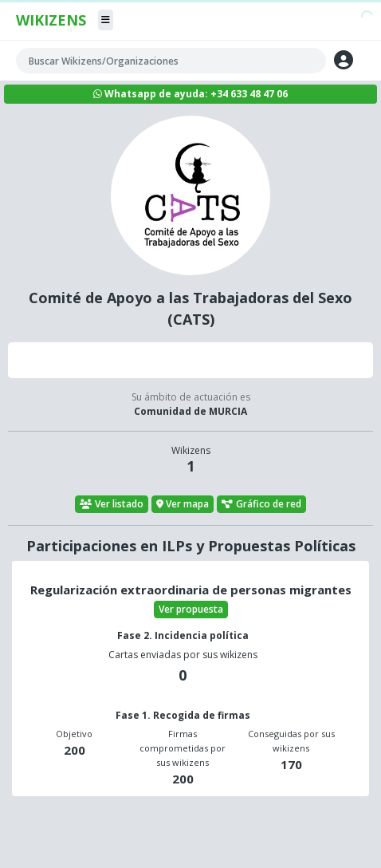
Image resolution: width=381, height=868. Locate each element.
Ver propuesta (191, 609)
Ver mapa (183, 504)
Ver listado (112, 504)
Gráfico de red (261, 504)
